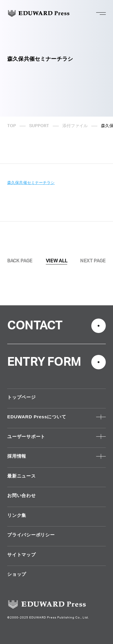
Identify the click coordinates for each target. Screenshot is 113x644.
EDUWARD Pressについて (37, 417)
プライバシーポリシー (31, 535)
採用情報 (17, 456)
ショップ (17, 574)
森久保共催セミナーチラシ (31, 183)
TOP (12, 126)
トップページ (22, 397)
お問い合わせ (22, 495)
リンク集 (17, 515)
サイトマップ (22, 555)
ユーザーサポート (26, 436)
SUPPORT (39, 126)
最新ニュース (22, 476)
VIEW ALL (56, 261)
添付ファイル (75, 126)
